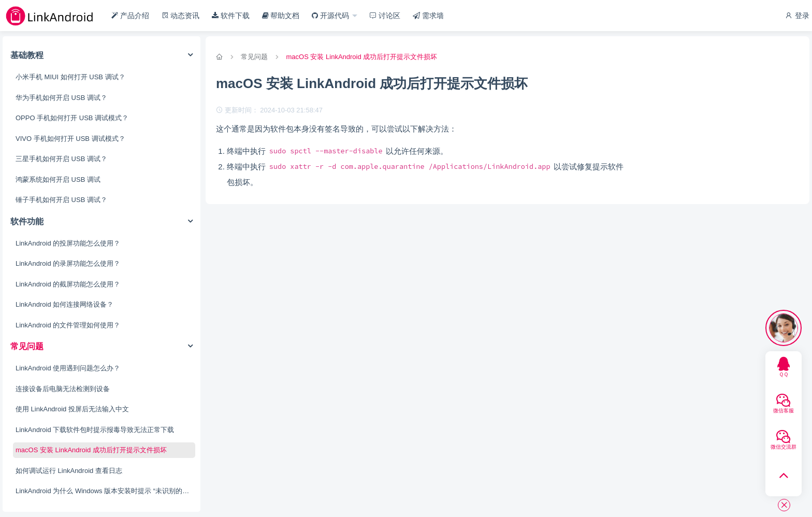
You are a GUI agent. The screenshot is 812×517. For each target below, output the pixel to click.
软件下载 (231, 16)
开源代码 (331, 16)
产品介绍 (130, 16)
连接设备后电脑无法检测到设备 (63, 389)
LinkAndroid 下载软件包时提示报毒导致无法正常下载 (95, 430)
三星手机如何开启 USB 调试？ (61, 159)
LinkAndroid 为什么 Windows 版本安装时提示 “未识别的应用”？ (105, 491)
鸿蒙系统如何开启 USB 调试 (58, 179)
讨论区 (385, 16)
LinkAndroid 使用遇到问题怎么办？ (68, 368)
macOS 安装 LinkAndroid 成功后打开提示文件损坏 (91, 450)
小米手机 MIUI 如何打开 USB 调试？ (70, 77)
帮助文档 (281, 16)
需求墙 (428, 16)
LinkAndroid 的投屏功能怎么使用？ (68, 243)
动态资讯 (181, 16)
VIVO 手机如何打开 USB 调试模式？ (70, 139)
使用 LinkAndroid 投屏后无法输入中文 (72, 409)
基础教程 (27, 55)
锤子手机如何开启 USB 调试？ (61, 200)
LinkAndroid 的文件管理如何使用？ (68, 325)
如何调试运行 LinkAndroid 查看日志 (69, 471)
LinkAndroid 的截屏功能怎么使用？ (68, 284)
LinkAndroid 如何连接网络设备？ (64, 304)
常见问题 (27, 346)
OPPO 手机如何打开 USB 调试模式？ (72, 118)
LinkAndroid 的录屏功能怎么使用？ (68, 263)
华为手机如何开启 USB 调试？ (61, 98)
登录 (797, 16)
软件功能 (27, 221)
